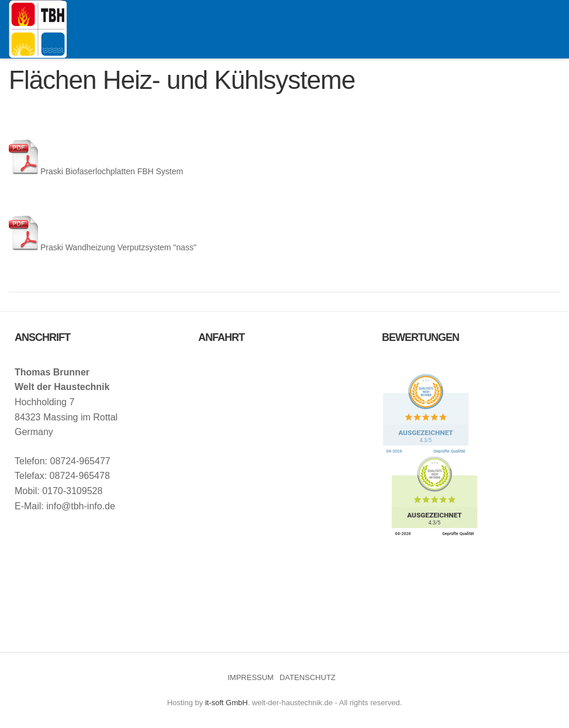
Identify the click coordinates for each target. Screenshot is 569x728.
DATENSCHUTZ (308, 677)
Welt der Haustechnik (38, 29)
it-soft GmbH (227, 703)
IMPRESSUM (251, 677)
